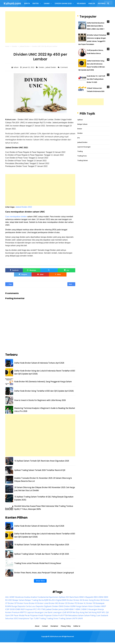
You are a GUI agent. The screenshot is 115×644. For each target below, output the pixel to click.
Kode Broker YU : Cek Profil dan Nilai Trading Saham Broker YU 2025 (96, 79)
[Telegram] (23, 274)
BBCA (96, 597)
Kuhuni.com (57, 636)
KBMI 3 (85, 609)
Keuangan (93, 609)
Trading (80, 151)
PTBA (65, 615)
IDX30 (12, 609)
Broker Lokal (43, 603)
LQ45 (64, 612)
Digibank (48, 606)
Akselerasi (19, 597)
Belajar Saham (82, 124)
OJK (107, 612)
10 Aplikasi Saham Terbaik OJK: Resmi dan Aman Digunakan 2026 (42, 461)
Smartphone (24, 618)
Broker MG (54, 603)
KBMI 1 (72, 609)
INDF (23, 609)
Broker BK (98, 600)
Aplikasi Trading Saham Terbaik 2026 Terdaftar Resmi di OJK (40, 470)
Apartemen (54, 597)
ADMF (12, 597)
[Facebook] (14, 270)
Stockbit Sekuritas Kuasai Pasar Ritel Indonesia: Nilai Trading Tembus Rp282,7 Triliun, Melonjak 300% (44, 507)
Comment (64, 67)
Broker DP (12, 603)
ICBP (7, 609)
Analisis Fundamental (40, 597)
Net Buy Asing (78, 612)
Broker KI (33, 603)
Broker (80, 129)
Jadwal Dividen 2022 (24, 207)
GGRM (73, 606)
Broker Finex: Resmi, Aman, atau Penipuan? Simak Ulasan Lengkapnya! (44, 573)
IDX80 (18, 609)
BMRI (64, 600)
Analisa (27, 597)
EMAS (61, 606)
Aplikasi (80, 120)
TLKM (36, 618)
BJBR (46, 600)
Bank (72, 597)
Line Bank (48, 612)
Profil (60, 615)
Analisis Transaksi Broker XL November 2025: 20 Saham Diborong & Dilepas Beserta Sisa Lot (43, 479)
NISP (99, 612)
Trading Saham (83, 160)
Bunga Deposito (18, 606)
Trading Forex (82, 156)
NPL (103, 612)
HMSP (103, 606)
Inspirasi (29, 609)
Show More (40, 581)
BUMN (8, 606)
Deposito (40, 606)
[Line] (66, 270)
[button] (58, 274)
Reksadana (73, 615)
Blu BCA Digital (55, 600)
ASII (67, 597)
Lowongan (57, 612)
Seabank (104, 615)
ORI (12, 615)
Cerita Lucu (30, 606)
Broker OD (63, 603)
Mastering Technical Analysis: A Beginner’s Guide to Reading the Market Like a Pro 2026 (45, 410)
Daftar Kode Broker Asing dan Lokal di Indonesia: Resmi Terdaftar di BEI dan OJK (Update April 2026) (45, 372)
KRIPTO (23, 612)
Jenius (61, 609)
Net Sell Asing (91, 612)
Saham (81, 615)
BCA (7, 600)
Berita (41, 600)
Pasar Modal (19, 615)
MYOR (69, 612)
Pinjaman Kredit (37, 615)
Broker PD (73, 603)
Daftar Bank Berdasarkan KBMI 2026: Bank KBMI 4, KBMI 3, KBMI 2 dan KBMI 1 (96, 26)
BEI (11, 600)
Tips (31, 618)
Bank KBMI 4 (80, 597)
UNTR (75, 618)
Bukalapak (100, 603)
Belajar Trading (32, 600)
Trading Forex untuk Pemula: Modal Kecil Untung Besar (38, 563)
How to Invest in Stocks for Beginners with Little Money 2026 (40, 400)
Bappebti (90, 597)
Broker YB (91, 603)
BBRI (106, 597)
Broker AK (78, 600)
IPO (79, 138)
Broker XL (82, 603)
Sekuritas (9, 618)
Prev (9, 284)
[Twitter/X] (49, 270)
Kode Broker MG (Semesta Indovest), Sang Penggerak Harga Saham (43, 382)
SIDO (16, 618)
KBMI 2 (79, 609)
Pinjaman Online (51, 615)
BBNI (101, 597)
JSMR (66, 609)
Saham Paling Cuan (92, 615)
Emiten (67, 606)
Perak (27, 615)
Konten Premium (12, 612)
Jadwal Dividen (51, 67)
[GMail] (40, 274)
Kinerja (101, 609)
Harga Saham (82, 606)
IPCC (35, 609)
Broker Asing (88, 600)
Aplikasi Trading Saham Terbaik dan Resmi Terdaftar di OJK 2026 (42, 554)
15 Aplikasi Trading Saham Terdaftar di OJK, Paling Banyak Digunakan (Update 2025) (44, 498)
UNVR (80, 618)
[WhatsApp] (32, 270)
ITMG (43, 609)
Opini (8, 615)
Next (71, 284)
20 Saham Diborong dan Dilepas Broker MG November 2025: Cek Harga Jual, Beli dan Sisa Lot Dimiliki (45, 489)
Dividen (42, 67)
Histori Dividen (94, 606)
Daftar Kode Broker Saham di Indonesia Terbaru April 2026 (39, 363)
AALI (7, 597)
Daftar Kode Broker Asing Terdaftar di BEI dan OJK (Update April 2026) (44, 391)
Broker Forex (23, 603)
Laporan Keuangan (84, 147)
